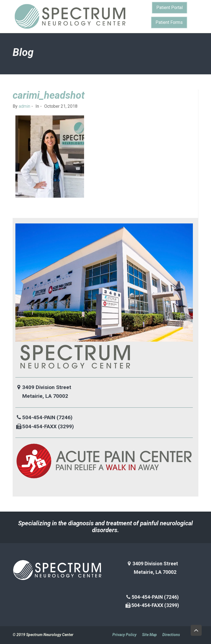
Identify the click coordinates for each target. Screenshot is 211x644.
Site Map (149, 635)
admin (24, 106)
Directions (171, 635)
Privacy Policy (124, 635)
